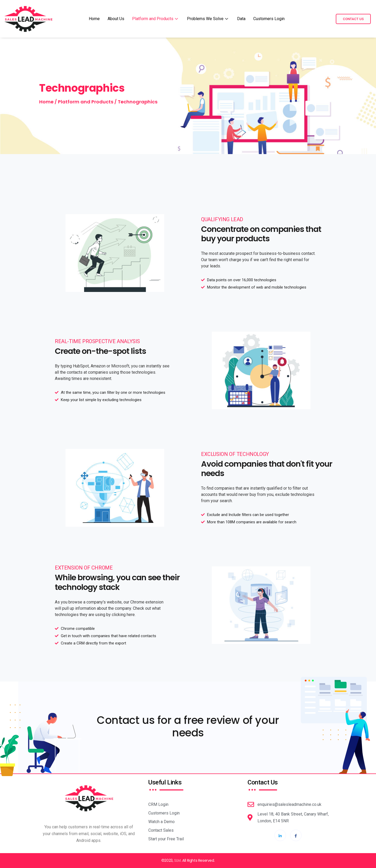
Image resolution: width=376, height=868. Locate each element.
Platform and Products (156, 19)
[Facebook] (296, 835)
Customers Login (269, 19)
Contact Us (353, 19)
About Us (116, 19)
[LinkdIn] (280, 835)
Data (241, 19)
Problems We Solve (208, 19)
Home (94, 19)
